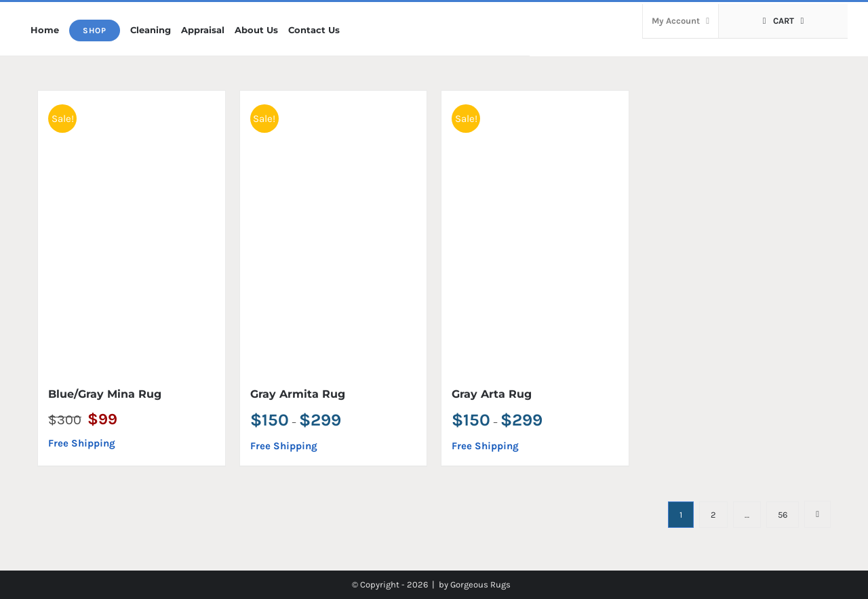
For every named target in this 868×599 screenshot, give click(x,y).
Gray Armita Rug (298, 394)
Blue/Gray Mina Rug (105, 394)
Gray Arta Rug (492, 394)
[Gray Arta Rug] (535, 231)
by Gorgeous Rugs (475, 584)
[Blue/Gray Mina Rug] (132, 231)
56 (783, 515)
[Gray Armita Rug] (334, 231)
